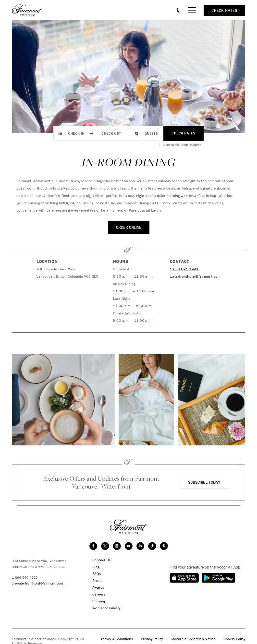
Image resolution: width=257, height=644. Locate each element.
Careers (99, 594)
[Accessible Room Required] (158, 145)
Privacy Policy (152, 639)
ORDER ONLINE (129, 227)
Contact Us (102, 560)
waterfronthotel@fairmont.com (195, 276)
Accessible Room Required (182, 145)
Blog (96, 567)
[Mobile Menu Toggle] (192, 10)
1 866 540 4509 (25, 577)
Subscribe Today (204, 482)
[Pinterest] (164, 546)
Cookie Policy (234, 639)
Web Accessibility (106, 608)
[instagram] (117, 546)
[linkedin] (140, 546)
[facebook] (93, 546)
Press (97, 581)
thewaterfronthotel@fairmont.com (37, 583)
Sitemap (99, 601)
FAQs (97, 574)
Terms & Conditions (117, 639)
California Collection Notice (193, 639)
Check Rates (183, 133)
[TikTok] (152, 546)
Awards (98, 587)
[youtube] (129, 546)
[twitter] (105, 546)
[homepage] (30, 10)
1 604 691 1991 (184, 269)
